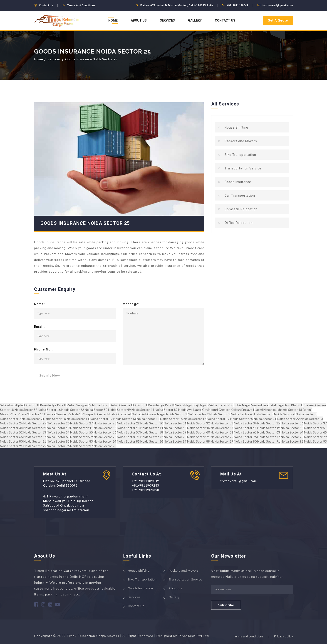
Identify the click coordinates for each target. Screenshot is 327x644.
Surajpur (82, 405)
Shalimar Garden (314, 405)
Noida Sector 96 (58, 446)
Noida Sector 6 (285, 414)
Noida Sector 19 (218, 419)
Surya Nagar (157, 414)
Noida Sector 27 (82, 423)
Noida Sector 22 (288, 419)
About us (175, 588)
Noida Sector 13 (125, 419)
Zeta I (71, 405)
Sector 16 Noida (58, 410)
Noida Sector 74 (198, 437)
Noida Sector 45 (175, 428)
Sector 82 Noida (175, 410)
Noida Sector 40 (58, 428)
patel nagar (277, 405)
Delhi (144, 414)
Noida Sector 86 (152, 441)
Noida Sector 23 (312, 419)
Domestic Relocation (241, 209)
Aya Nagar (194, 410)
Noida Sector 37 (315, 423)
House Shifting (236, 127)
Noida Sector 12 (101, 419)
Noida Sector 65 (315, 432)
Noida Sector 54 (58, 432)
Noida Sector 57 (128, 432)
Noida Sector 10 (54, 419)
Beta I (114, 405)
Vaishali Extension (220, 405)
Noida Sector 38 (11, 428)
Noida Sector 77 (269, 437)
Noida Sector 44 (152, 428)
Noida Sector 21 (265, 419)
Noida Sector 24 (11, 423)
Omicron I (140, 405)
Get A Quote (278, 20)
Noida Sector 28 (105, 423)
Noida (136, 414)
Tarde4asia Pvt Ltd (193, 636)
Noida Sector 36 (292, 423)
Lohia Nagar (242, 405)
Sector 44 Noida (152, 410)
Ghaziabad (124, 414)
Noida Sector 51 (315, 428)
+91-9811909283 (145, 485)
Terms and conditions (248, 636)
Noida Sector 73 (175, 437)
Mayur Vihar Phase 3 (15, 414)
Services (167, 20)
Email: (40, 327)
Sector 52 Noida (105, 410)
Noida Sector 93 (315, 441)
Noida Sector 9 (32, 419)
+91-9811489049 (238, 5)
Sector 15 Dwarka (42, 414)
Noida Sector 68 (58, 437)
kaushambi (280, 410)
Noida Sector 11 (78, 419)
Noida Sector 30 (152, 423)
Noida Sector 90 (245, 441)
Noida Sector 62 (245, 432)
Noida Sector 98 (105, 446)
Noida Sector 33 (222, 423)
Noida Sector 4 (241, 414)
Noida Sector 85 (128, 441)
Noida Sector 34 (245, 423)
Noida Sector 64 (292, 432)
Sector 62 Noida (82, 410)
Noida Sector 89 (222, 441)
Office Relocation (239, 223)
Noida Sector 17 (195, 419)
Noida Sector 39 (35, 428)
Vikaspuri (88, 414)
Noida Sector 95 (35, 446)
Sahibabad (7, 405)
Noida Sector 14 (148, 419)
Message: (131, 304)
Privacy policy (283, 636)
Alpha (19, 405)
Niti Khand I (294, 405)
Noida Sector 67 (35, 437)
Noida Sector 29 (128, 423)
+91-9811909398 (145, 490)
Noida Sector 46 (198, 428)
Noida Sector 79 (315, 437)
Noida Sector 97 (82, 446)
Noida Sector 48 (245, 428)
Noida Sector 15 (171, 419)
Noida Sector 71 (128, 437)
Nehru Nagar (184, 405)
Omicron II (32, 405)
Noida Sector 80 (11, 441)
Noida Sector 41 (82, 428)
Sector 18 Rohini (300, 410)
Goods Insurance (238, 182)
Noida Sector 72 (152, 437)
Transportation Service (243, 168)
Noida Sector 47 (222, 428)
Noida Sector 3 (220, 414)
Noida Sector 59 (175, 432)
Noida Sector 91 (269, 441)
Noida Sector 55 (82, 432)
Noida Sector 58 (152, 432)
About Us (139, 20)
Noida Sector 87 (175, 441)
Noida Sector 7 (10, 419)
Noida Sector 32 (198, 423)
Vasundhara (260, 405)
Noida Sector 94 (11, 446)
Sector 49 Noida (128, 410)
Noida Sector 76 (245, 437)
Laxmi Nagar (263, 410)
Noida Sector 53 (35, 432)
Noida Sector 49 (269, 428)
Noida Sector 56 (105, 432)
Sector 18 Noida (11, 410)
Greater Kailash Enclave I (236, 410)
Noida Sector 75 (222, 437)
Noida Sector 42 (105, 428)
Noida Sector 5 (263, 414)
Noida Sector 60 (198, 432)
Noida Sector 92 (292, 441)
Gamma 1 (126, 405)
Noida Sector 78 (292, 437)
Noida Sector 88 (198, 441)
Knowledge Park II (53, 405)
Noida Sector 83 (82, 441)
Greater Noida (105, 414)
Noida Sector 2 (198, 414)
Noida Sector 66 (11, 437)
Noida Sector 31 (175, 423)
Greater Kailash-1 (68, 414)
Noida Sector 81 (35, 441)
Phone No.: (43, 350)
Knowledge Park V (161, 405)
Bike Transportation (240, 155)
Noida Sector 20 (242, 419)
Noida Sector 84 (105, 441)
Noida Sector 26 (58, 423)
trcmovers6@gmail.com (278, 5)
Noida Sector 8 (306, 414)
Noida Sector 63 (269, 432)
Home (113, 20)
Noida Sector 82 (58, 441)
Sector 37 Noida (35, 410)
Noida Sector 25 (35, 423)
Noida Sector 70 (105, 437)
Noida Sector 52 (11, 432)
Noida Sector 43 (128, 428)
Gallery (195, 20)
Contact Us (225, 20)
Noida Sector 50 (292, 428)
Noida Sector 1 (177, 414)
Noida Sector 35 (269, 423)
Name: (40, 304)
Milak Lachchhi (99, 405)
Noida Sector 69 (82, 437)
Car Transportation (240, 196)
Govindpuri (210, 410)
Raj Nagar (200, 405)
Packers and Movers (241, 141)
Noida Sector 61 (222, 432)
